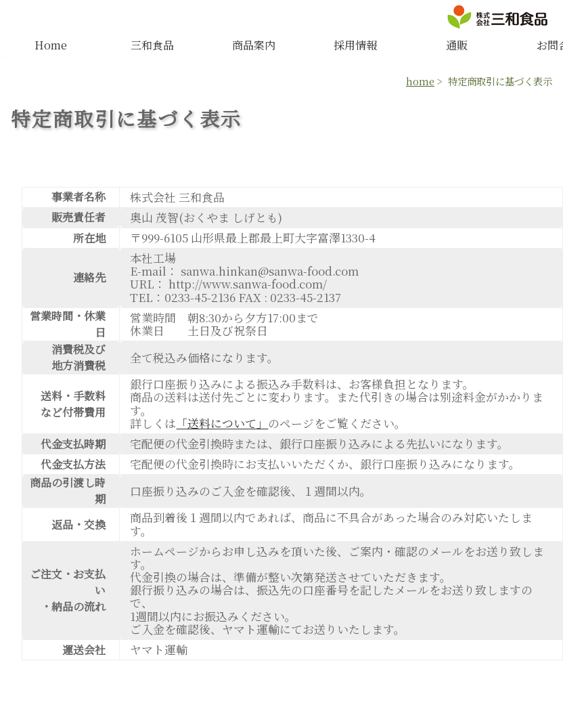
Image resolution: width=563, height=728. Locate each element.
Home (51, 45)
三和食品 (152, 45)
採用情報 (355, 45)
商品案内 (254, 45)
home (420, 81)
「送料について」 (222, 423)
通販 (457, 45)
